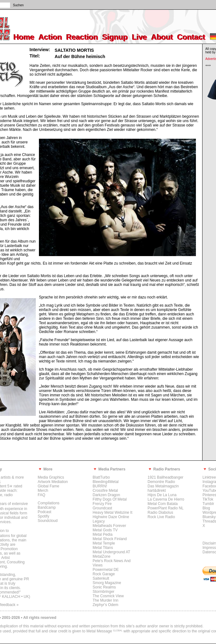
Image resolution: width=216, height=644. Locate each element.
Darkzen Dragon (106, 495)
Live (140, 37)
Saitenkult (101, 578)
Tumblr (208, 504)
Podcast (44, 512)
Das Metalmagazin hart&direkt (163, 488)
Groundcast (102, 508)
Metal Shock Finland (110, 539)
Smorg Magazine (107, 583)
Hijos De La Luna (162, 495)
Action (51, 37)
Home (24, 37)
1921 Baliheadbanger (165, 477)
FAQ (41, 495)
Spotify (43, 516)
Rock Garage (104, 574)
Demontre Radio (161, 482)
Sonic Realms (104, 587)
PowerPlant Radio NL (166, 508)
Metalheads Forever (109, 526)
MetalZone (102, 556)
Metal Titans (103, 548)
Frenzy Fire (102, 504)
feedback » (9, 605)
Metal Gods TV (105, 530)
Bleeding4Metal (106, 482)
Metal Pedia (103, 534)
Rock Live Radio (161, 517)
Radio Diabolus (160, 513)
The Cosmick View (108, 596)
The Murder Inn (105, 600)
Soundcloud (48, 521)
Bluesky (209, 517)
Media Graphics (51, 477)
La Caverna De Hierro (166, 499)
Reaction (82, 37)
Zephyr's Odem (105, 605)
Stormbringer (103, 592)
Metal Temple (104, 543)
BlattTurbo (101, 477)
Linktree (209, 477)
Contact (191, 37)
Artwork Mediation (53, 482)
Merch (43, 491)
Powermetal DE (106, 570)
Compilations (49, 503)
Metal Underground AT (111, 552)
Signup (115, 37)
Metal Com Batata (163, 504)
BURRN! (100, 486)
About (162, 37)
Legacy (99, 521)
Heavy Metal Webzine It (113, 513)
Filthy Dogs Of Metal (110, 499)
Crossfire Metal (105, 491)
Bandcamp (47, 507)
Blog (206, 508)
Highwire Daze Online (111, 517)
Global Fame (49, 486)
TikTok (208, 499)
